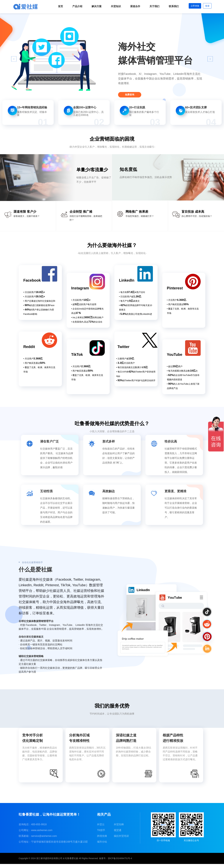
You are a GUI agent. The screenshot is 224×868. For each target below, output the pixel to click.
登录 (206, 6)
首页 (56, 6)
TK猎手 (101, 834)
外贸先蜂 (119, 828)
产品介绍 (72, 6)
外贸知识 (111, 6)
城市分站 (102, 846)
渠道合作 (130, 6)
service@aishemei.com (44, 840)
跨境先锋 (102, 840)
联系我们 (169, 6)
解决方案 (92, 6)
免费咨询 (134, 93)
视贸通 (118, 834)
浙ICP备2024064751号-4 (120, 862)
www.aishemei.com (42, 834)
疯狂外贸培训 (121, 840)
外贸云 (101, 828)
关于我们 (150, 6)
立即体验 (191, 6)
